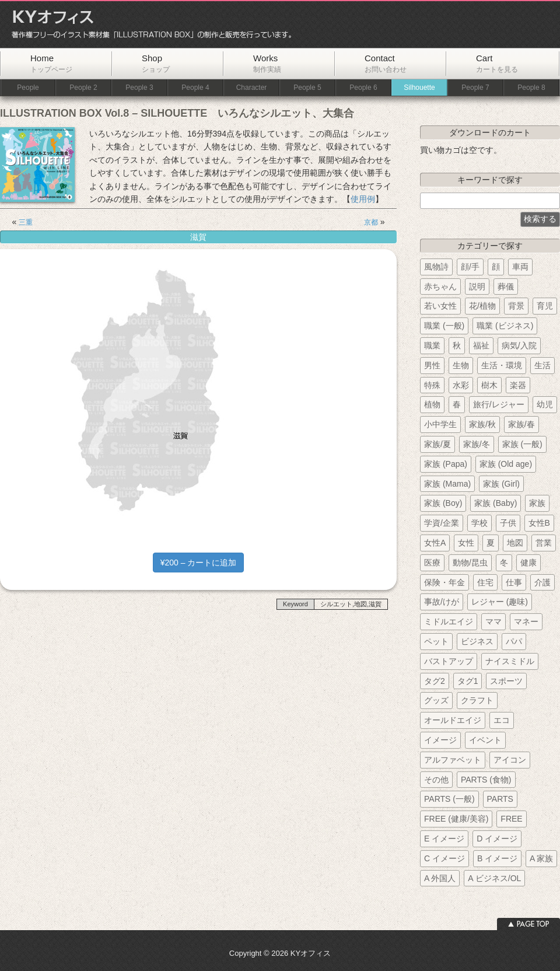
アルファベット (453, 760)
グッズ (436, 700)
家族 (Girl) (501, 484)
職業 (432, 345)
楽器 (518, 385)
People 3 (139, 88)
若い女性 (440, 306)
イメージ (440, 740)
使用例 (363, 199)
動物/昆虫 (470, 563)
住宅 (485, 582)
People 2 (83, 88)
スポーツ (506, 681)
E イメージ (444, 839)
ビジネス (477, 641)
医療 (432, 563)
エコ (502, 720)
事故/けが (442, 602)
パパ (514, 641)
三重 (26, 222)
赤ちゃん (440, 287)
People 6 (363, 88)
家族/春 (521, 424)
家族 (537, 503)
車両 (520, 267)
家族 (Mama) (447, 484)
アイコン (510, 760)
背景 (516, 306)
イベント (485, 740)
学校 (480, 523)
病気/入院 (519, 345)
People (28, 88)
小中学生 (440, 424)
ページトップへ (528, 924)
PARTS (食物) (486, 780)
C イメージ (444, 858)
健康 (528, 563)
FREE (511, 819)
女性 (466, 543)
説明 (477, 287)
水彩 (461, 385)
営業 (544, 543)
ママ (494, 621)
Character (252, 88)
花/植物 (482, 306)
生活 (542, 365)
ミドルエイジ (449, 621)
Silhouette (419, 88)
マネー (526, 621)
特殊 (432, 385)
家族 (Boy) (443, 503)
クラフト (477, 700)
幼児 (545, 404)
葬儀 (506, 287)
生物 (461, 365)
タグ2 (435, 681)
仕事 (514, 582)
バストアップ (449, 661)
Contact (386, 63)
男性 (432, 365)
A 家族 (541, 858)
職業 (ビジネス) (505, 326)
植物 (432, 404)
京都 (371, 222)
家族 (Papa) (446, 464)
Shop (156, 63)
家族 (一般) (522, 444)
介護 (542, 582)
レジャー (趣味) (500, 602)
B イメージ (497, 858)
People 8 (531, 88)
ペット (436, 641)
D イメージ (497, 839)
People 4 (195, 88)
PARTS (500, 799)
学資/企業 (442, 523)
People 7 (475, 88)
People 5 (307, 88)
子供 (508, 523)
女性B (539, 523)
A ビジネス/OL (494, 878)
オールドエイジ (453, 720)
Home (51, 63)
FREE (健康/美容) (456, 819)
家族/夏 (437, 444)
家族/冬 (477, 444)
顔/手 (470, 267)
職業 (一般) (444, 326)
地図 (515, 543)
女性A (435, 543)
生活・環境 (502, 365)
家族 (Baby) (496, 503)
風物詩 (436, 267)
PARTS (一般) (449, 799)
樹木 (489, 385)
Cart (497, 63)
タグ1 (468, 681)
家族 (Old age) (506, 464)
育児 (545, 306)
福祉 (481, 345)
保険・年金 (444, 582)
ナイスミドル (510, 661)
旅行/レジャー (499, 404)
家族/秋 (482, 424)
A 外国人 (440, 878)
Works (267, 63)
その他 (436, 780)
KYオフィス (148, 25)
